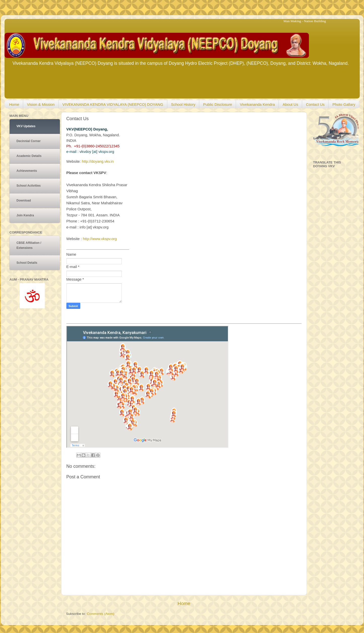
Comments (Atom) (101, 614)
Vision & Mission (41, 104)
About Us (290, 104)
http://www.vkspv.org (100, 239)
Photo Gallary (344, 104)
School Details (27, 263)
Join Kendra (25, 215)
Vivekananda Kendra (257, 104)
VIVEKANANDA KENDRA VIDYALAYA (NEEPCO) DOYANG (113, 104)
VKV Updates (26, 126)
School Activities (29, 186)
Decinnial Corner (29, 141)
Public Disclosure (217, 104)
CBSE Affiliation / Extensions (29, 245)
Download (24, 201)
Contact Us (315, 104)
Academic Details (29, 156)
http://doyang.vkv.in (98, 161)
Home (347, 86)
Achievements (27, 171)
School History (183, 104)
